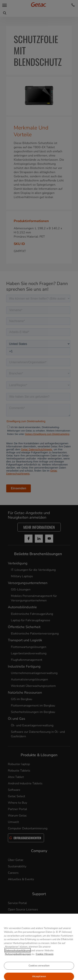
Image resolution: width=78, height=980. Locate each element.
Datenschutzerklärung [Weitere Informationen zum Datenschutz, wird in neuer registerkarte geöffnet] (18, 962)
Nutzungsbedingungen (18, 966)
